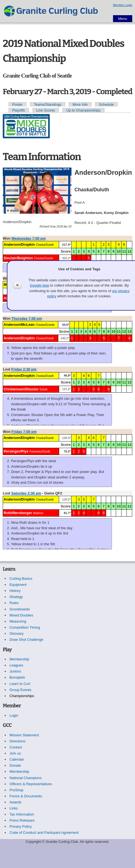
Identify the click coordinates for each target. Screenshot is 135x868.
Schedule (106, 104)
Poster (18, 104)
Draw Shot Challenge (27, 640)
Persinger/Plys (16, 451)
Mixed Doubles (21, 615)
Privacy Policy (21, 826)
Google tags (40, 285)
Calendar (17, 759)
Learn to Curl (20, 684)
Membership (20, 659)
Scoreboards (20, 609)
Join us (15, 753)
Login (14, 715)
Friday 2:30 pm (24, 369)
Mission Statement (24, 735)
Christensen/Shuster (21, 389)
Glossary (17, 633)
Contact (16, 747)
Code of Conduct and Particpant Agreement (44, 833)
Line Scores (46, 110)
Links (14, 808)
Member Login (123, 5)
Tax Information (22, 814)
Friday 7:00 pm (24, 432)
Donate (15, 765)
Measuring (18, 621)
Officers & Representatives (31, 784)
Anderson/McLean (19, 325)
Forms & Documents (26, 796)
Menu (123, 19)
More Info (80, 104)
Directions (18, 741)
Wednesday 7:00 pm (29, 238)
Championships (22, 696)
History (15, 591)
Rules (14, 603)
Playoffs (19, 110)
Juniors (15, 671)
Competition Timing (25, 627)
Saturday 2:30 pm (26, 493)
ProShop (17, 790)
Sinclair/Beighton (18, 258)
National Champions (26, 778)
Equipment (18, 585)
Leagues (16, 665)
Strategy (16, 597)
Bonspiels (17, 677)
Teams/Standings (48, 104)
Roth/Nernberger (18, 513)
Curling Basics (21, 579)
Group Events (21, 690)
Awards (16, 802)
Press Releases (22, 820)
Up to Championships (83, 110)
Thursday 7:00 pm (27, 318)
